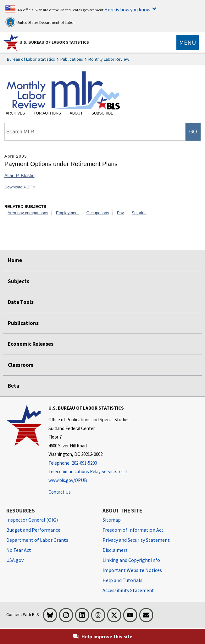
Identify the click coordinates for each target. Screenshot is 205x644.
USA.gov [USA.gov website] (15, 560)
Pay (120, 213)
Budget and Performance (33, 530)
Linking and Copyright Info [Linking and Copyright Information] (131, 560)
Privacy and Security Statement (136, 540)
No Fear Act (19, 550)
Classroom (21, 365)
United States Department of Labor (40, 22)
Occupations (98, 213)
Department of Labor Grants (37, 540)
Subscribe (102, 113)
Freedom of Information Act (133, 530)
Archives (15, 113)
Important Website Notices (132, 570)
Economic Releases (31, 344)
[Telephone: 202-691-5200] (89, 463)
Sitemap (112, 520)
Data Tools (21, 302)
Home (15, 260)
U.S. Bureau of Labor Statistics (54, 42)
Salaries (139, 213)
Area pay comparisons (28, 213)
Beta (14, 386)
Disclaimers (115, 550)
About (76, 113)
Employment (67, 213)
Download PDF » (20, 187)
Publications (72, 59)
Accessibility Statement (128, 590)
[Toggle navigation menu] (188, 42)
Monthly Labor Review (109, 59)
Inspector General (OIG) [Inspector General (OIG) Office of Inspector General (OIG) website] (32, 520)
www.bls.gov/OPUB (68, 480)
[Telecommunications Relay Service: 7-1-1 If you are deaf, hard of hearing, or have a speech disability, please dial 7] (89, 472)
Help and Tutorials (122, 580)
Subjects (19, 281)
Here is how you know (127, 9)
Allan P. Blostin (19, 176)
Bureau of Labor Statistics (31, 59)
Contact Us (60, 492)
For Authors (47, 113)
